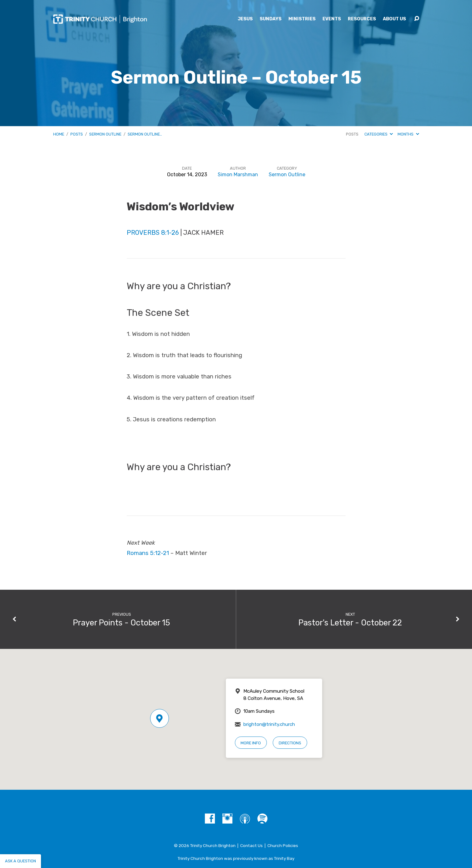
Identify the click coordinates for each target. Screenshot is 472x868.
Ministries (302, 19)
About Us (394, 19)
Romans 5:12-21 (148, 553)
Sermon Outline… (145, 134)
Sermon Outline (105, 134)
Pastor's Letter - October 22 (350, 623)
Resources (362, 19)
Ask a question (20, 861)
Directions (290, 743)
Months (408, 134)
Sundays (271, 19)
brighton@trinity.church (269, 724)
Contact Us (251, 845)
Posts (77, 134)
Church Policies (283, 845)
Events (332, 19)
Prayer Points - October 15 (122, 623)
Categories (379, 134)
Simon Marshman (238, 175)
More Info (251, 743)
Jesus (245, 19)
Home (59, 134)
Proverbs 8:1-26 (153, 233)
